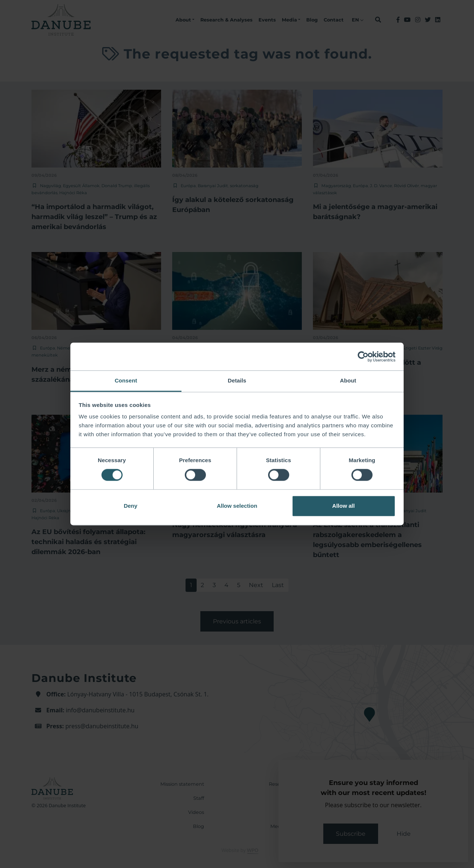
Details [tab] (237, 380)
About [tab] (348, 380)
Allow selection (237, 506)
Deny (131, 506)
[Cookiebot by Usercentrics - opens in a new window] (363, 357)
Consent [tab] (126, 380)
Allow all (343, 506)
